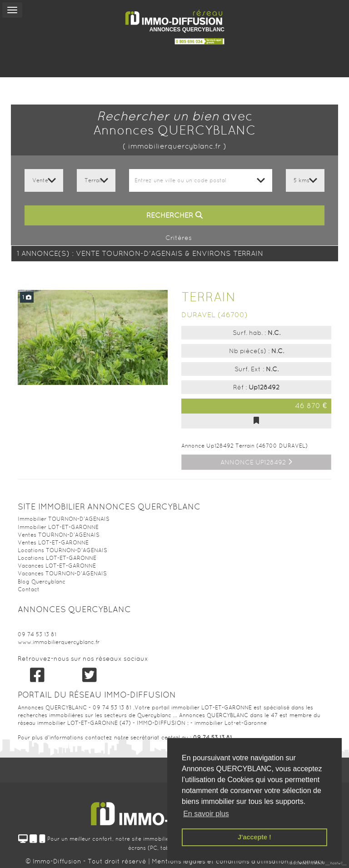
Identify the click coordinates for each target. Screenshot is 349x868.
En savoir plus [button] (206, 814)
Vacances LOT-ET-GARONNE (57, 566)
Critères (174, 238)
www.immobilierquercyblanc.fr (59, 642)
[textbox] (201, 180)
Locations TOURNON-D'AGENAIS (62, 550)
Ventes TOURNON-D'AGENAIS (59, 535)
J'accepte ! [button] (254, 837)
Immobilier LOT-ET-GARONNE (58, 527)
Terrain (209, 297)
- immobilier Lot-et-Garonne (229, 723)
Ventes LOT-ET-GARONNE (53, 543)
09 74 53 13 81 (37, 634)
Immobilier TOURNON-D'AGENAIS (64, 519)
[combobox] (201, 180)
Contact (29, 589)
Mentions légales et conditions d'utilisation (221, 861)
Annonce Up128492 (257, 462)
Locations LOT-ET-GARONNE (57, 558)
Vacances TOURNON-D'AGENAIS (62, 574)
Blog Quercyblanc (42, 582)
